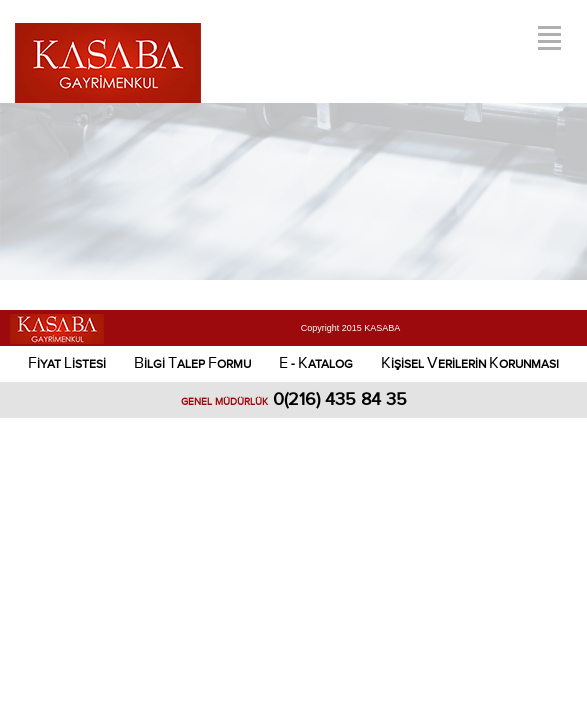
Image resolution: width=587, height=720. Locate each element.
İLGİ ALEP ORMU (192, 363)
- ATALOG (316, 363)
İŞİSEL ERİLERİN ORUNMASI (470, 363)
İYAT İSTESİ (67, 363)
